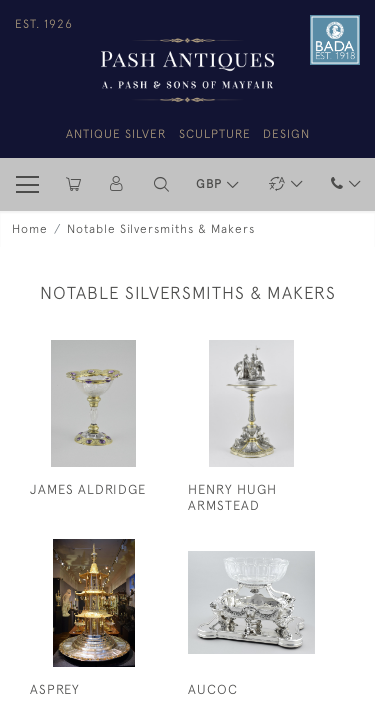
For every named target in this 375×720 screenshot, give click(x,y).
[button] (161, 184)
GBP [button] (211, 184)
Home (30, 229)
